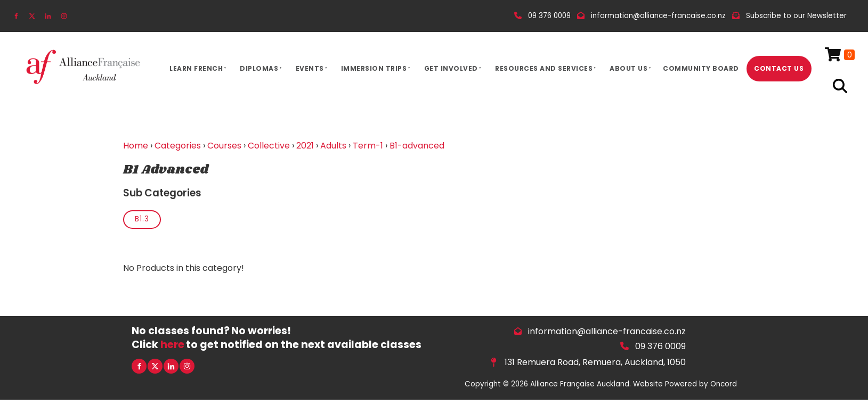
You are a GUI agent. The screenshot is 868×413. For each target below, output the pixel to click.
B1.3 (142, 219)
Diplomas (259, 68)
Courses (224, 146)
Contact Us (779, 68)
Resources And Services (544, 68)
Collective (269, 146)
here (172, 345)
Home (136, 146)
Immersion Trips (374, 68)
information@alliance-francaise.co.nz (607, 331)
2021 (305, 146)
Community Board (701, 68)
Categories (178, 146)
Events (310, 68)
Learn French (196, 68)
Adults (333, 146)
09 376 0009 (660, 346)
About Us (628, 68)
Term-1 (368, 146)
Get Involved (451, 68)
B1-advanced (417, 146)
